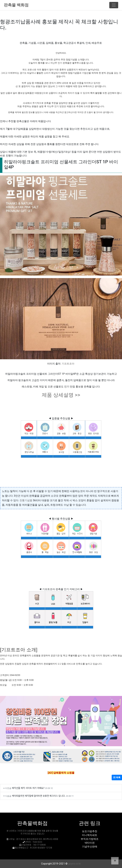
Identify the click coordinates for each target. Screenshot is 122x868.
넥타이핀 (90, 843)
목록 (117, 777)
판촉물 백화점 (16, 5)
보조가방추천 (90, 831)
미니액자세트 (90, 835)
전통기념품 (26, 500)
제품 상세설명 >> (61, 395)
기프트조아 (68, 364)
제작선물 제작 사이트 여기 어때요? (28, 788)
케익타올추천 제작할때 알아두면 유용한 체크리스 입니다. (39, 796)
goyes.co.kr (75, 864)
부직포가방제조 (90, 839)
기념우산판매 (90, 847)
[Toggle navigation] (114, 5)
